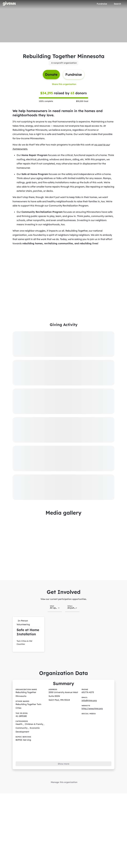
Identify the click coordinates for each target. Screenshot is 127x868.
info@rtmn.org (89, 695)
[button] (29, 630)
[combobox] (55, 604)
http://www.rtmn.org (92, 703)
